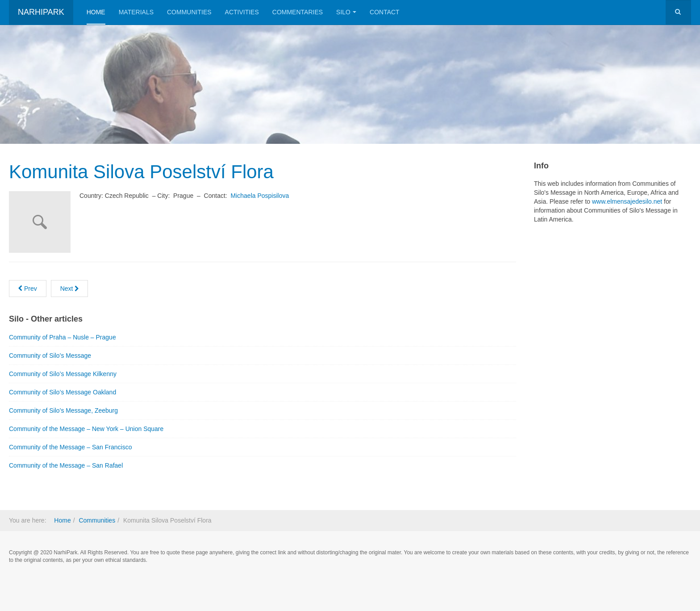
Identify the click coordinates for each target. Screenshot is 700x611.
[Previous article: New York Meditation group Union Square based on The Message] (28, 289)
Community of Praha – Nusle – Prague (62, 337)
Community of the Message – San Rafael (66, 465)
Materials (136, 12)
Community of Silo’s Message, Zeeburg (63, 410)
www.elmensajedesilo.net (627, 201)
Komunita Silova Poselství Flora (141, 172)
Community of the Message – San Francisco (70, 447)
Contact (385, 12)
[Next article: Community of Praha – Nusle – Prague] (70, 289)
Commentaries (298, 12)
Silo (346, 12)
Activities (242, 12)
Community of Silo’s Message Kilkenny (63, 374)
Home (96, 12)
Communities (189, 12)
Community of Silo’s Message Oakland (62, 392)
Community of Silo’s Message (50, 356)
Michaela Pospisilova (260, 196)
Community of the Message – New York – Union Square (86, 429)
